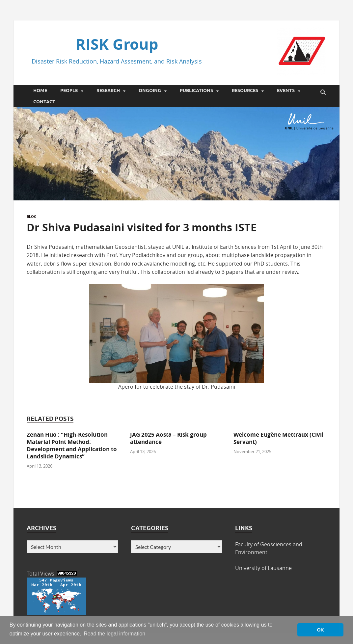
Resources (245, 90)
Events (286, 90)
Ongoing (150, 90)
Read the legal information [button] (114, 634)
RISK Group (117, 44)
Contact (44, 102)
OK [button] (320, 630)
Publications (196, 90)
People (69, 90)
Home (40, 90)
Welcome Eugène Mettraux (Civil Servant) (278, 438)
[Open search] (323, 92)
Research (108, 90)
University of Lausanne (263, 568)
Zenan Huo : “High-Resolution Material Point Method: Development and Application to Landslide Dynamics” (72, 445)
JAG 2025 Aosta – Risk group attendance (168, 438)
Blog (32, 217)
